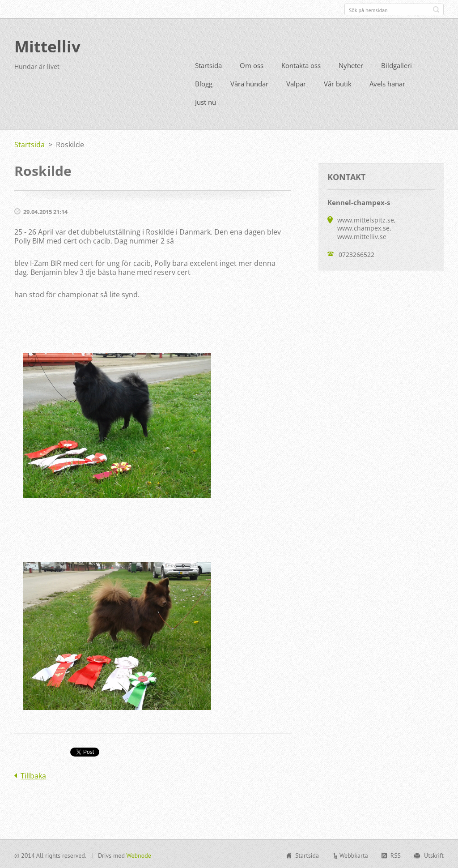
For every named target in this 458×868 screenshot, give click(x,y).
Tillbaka (33, 775)
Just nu (206, 101)
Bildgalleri (397, 64)
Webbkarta (354, 855)
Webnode (138, 855)
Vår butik (338, 83)
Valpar (296, 83)
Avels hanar (387, 83)
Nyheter (351, 64)
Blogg (204, 83)
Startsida (208, 64)
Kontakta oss (301, 64)
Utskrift (434, 855)
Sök (436, 9)
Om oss (252, 64)
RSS (396, 855)
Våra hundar (249, 83)
